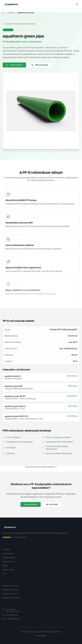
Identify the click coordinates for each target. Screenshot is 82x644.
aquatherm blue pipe (10, 590)
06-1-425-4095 (52, 505)
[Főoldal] (3, 13)
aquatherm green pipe (11, 586)
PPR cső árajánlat (40, 65)
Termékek (11, 13)
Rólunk (5, 566)
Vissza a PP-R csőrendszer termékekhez (19, 24)
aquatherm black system (12, 598)
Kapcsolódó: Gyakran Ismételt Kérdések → (41, 467)
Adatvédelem (41, 636)
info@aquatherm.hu (13, 619)
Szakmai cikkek (8, 570)
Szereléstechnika (9, 557)
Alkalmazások (8, 553)
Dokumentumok (9, 561)
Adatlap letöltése (14, 65)
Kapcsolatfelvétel (30, 505)
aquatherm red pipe (10, 594)
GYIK (5, 574)
